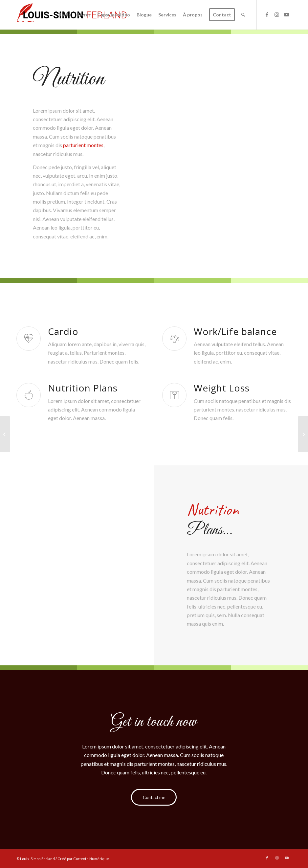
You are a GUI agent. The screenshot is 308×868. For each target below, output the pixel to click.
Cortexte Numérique (91, 859)
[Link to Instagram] (277, 14)
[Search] (243, 15)
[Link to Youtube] (287, 14)
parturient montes (83, 145)
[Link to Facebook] (267, 14)
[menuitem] (65, 15)
